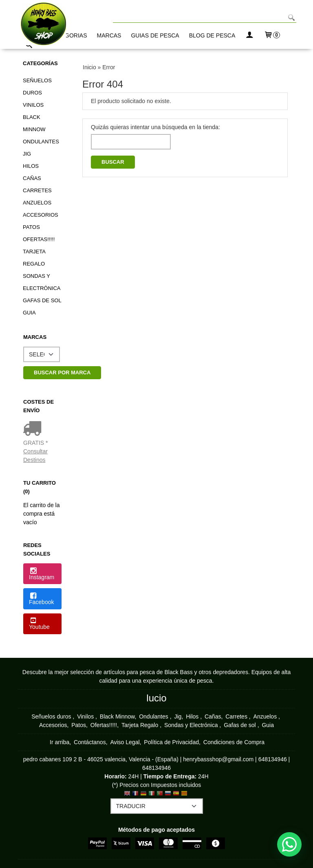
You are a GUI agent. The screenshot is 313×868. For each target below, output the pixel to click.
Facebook (41, 599)
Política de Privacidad (171, 742)
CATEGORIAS (69, 35)
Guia (29, 313)
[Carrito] (272, 36)
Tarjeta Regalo (34, 258)
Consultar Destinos (35, 456)
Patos (31, 227)
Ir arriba (60, 742)
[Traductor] (157, 806)
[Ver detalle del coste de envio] (34, 429)
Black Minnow (34, 123)
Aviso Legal (125, 742)
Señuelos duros (37, 87)
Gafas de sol (42, 300)
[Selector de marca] (42, 354)
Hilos (31, 166)
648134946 (273, 759)
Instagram (42, 574)
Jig (27, 154)
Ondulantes (41, 142)
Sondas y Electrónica (42, 282)
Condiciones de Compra (234, 742)
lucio (156, 698)
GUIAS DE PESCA (155, 35)
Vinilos (33, 105)
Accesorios (41, 215)
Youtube (39, 624)
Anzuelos (37, 203)
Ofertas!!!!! (39, 239)
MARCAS (109, 35)
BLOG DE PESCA (212, 35)
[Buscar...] (29, 46)
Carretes (37, 190)
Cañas (32, 178)
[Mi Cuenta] (249, 36)
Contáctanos (90, 742)
